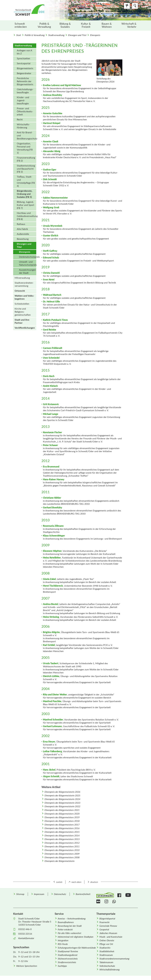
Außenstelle (23, 234)
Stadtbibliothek (107, 951)
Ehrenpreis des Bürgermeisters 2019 (62, 817)
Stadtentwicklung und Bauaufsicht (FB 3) (26, 169)
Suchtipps (62, 966)
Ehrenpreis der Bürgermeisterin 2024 (62, 799)
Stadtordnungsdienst (68, 955)
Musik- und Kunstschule (111, 937)
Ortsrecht (20, 291)
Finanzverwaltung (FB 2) (26, 159)
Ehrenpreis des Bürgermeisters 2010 (62, 850)
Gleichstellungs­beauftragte (25, 91)
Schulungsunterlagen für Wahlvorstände (77, 948)
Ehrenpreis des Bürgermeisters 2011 (62, 847)
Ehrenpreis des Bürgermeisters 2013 (62, 839)
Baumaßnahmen (66, 922)
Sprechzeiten (23, 59)
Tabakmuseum (106, 962)
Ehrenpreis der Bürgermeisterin (59, 861)
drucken (94, 882)
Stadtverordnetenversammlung (114, 959)
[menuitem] (24, 25)
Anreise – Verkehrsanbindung (72, 919)
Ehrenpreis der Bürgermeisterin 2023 (62, 803)
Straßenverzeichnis (67, 962)
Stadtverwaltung (56, 35)
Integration (63, 941)
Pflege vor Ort (106, 944)
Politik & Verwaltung (44, 25)
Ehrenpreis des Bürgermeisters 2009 (62, 854)
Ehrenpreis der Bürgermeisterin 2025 (62, 796)
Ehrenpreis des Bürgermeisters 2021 (62, 810)
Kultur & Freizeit (86, 25)
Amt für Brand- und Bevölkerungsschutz (27, 136)
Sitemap (20, 894)
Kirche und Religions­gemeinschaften (23, 312)
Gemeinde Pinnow (108, 926)
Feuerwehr (104, 922)
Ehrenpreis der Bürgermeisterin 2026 (62, 792)
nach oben (76, 882)
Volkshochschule (107, 966)
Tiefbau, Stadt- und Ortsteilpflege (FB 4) (26, 181)
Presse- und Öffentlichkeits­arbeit (25, 112)
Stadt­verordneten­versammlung (24, 284)
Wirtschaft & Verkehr (129, 25)
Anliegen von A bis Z (24, 52)
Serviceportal (24, 64)
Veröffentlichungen (25, 328)
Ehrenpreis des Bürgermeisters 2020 (62, 814)
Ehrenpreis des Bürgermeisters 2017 (62, 825)
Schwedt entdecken (21, 25)
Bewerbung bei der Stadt (70, 926)
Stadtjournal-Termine (68, 951)
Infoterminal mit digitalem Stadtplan (75, 937)
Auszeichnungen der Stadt (27, 271)
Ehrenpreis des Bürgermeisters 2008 (62, 858)
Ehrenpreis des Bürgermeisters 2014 (62, 836)
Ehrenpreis (95, 35)
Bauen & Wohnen (107, 25)
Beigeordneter (24, 73)
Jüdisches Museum (108, 933)
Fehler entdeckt (65, 930)
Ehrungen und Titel (77, 35)
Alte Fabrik (22, 229)
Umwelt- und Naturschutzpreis (28, 263)
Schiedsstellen (22, 304)
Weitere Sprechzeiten (27, 966)
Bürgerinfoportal (107, 919)
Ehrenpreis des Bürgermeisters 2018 (62, 821)
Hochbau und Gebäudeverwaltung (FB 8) (27, 216)
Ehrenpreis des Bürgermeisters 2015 (62, 832)
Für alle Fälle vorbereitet (70, 933)
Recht (20, 120)
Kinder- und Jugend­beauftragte (23, 101)
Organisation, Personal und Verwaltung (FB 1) (25, 148)
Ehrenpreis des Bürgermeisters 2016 (62, 828)
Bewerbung (23, 239)
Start (19, 35)
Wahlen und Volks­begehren (24, 297)
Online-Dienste (107, 941)
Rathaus (21, 224)
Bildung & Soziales (65, 25)
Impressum (39, 894)
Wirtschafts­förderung (23, 126)
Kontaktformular (26, 938)
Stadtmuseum (106, 955)
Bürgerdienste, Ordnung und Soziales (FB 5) (25, 194)
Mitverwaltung (22, 278)
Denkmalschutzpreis (28, 257)
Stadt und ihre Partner (22, 321)
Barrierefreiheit (83, 894)
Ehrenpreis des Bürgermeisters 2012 (62, 843)
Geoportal (104, 930)
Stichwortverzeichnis (68, 959)
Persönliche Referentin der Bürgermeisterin (25, 81)
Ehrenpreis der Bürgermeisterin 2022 (62, 807)
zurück (59, 882)
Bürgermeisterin (25, 68)
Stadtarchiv (105, 948)
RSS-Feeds (63, 944)
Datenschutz (60, 894)
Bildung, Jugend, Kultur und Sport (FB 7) (26, 205)
